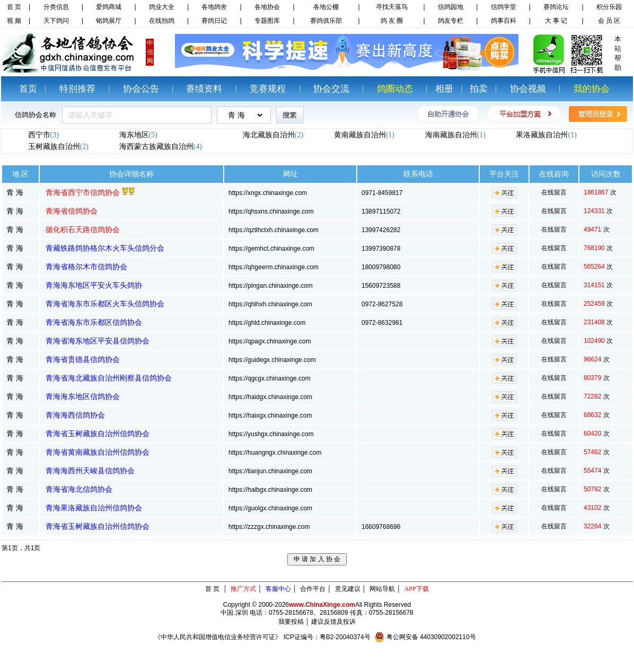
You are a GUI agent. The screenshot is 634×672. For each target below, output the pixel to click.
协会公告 (141, 89)
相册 (444, 89)
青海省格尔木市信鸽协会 (86, 267)
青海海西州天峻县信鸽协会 (90, 471)
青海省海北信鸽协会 (79, 489)
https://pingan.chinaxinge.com (271, 286)
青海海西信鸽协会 (75, 415)
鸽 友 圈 (392, 21)
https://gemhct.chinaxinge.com (271, 249)
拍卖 (479, 89)
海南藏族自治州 (455, 135)
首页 (28, 89)
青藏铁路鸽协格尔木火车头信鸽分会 (105, 248)
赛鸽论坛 (556, 7)
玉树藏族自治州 (58, 147)
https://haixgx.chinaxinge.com (270, 415)
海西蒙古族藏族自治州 (161, 147)
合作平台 (313, 589)
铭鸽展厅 (109, 21)
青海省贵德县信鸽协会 (83, 359)
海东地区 (138, 135)
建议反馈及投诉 (333, 622)
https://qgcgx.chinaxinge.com (270, 378)
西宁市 (43, 135)
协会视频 (528, 89)
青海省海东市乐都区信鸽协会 (94, 322)
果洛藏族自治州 (546, 135)
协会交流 (331, 89)
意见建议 (348, 589)
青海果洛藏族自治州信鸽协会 (94, 508)
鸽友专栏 (451, 21)
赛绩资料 (204, 89)
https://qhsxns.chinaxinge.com (271, 211)
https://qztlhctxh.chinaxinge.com (274, 230)
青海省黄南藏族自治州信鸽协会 (98, 452)
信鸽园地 (451, 7)
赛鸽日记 (214, 21)
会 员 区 (609, 21)
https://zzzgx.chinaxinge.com (269, 527)
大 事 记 (556, 21)
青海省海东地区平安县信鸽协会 (98, 341)
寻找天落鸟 (392, 7)
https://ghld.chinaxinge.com (267, 323)
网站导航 (382, 589)
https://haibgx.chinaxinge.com (270, 490)
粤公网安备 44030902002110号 (431, 637)
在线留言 (554, 192)
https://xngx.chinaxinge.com (268, 193)
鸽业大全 (162, 7)
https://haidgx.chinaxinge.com (270, 397)
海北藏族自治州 (273, 135)
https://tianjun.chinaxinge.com (270, 471)
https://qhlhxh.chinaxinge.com (270, 304)
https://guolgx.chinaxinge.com (270, 508)
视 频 (14, 21)
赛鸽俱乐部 (326, 21)
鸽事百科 (504, 21)
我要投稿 (291, 622)
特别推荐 (77, 89)
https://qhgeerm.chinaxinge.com (274, 267)
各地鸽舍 (214, 7)
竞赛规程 (268, 89)
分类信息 (56, 7)
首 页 (14, 7)
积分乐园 (609, 7)
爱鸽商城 (109, 7)
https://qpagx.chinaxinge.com (270, 341)
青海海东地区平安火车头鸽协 (94, 285)
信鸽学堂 (504, 7)
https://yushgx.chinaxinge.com (271, 434)
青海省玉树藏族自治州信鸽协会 (98, 434)
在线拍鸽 (162, 21)
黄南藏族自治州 (364, 135)
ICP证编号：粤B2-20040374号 (327, 637)
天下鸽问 (56, 21)
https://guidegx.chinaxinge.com (272, 360)
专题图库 (267, 21)
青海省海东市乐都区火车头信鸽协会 (105, 304)
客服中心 (278, 589)
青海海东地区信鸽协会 (83, 396)
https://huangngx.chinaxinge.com (275, 453)
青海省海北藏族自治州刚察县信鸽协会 (109, 378)
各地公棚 (326, 7)
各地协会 (267, 7)
